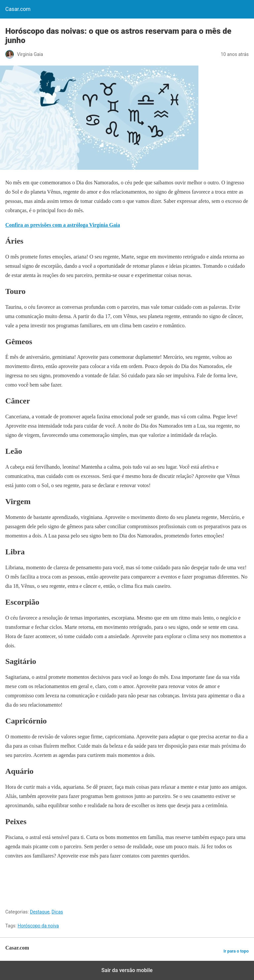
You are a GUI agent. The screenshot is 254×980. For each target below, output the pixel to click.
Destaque (40, 912)
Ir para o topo (236, 951)
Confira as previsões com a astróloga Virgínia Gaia (63, 225)
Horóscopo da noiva (38, 926)
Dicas (57, 912)
